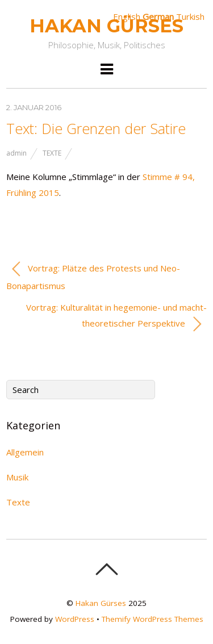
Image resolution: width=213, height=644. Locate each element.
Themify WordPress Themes (153, 619)
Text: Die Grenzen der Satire (96, 128)
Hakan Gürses (101, 603)
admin (16, 153)
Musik (17, 477)
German (158, 16)
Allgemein (25, 452)
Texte (52, 153)
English (127, 16)
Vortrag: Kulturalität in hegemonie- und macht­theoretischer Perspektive (116, 317)
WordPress (75, 619)
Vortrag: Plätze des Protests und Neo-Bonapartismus (93, 276)
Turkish (190, 16)
